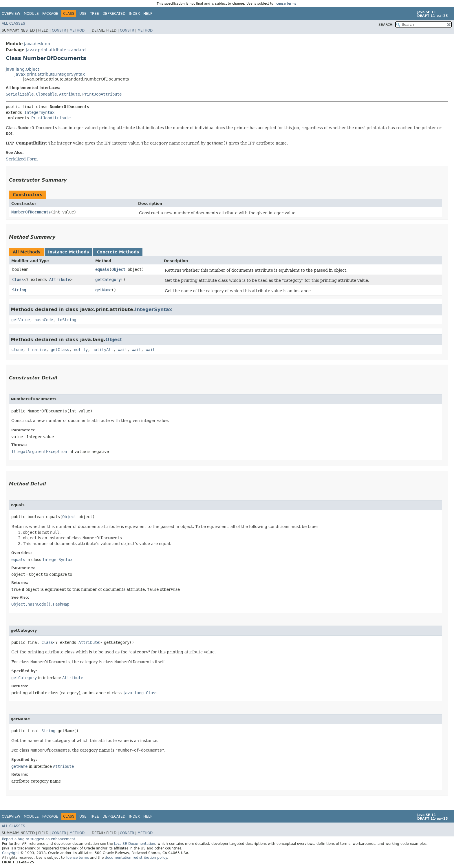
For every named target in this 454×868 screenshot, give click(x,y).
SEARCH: (386, 25)
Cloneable (46, 94)
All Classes (13, 23)
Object (118, 269)
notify (81, 350)
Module (31, 14)
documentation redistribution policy (136, 858)
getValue (21, 320)
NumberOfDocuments (31, 212)
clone (17, 350)
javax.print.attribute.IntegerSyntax (50, 74)
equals (102, 269)
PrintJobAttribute (102, 94)
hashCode (44, 320)
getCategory (108, 279)
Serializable (20, 94)
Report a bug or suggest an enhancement (39, 839)
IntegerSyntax (39, 112)
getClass (60, 350)
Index (134, 14)
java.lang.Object (22, 69)
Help (148, 14)
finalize (37, 350)
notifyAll (103, 350)
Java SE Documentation (135, 844)
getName (103, 290)
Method (77, 30)
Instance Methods (68, 252)
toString (67, 320)
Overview (11, 14)
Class (18, 279)
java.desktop (37, 44)
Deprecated (114, 14)
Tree (95, 14)
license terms (285, 4)
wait (122, 350)
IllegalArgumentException (39, 452)
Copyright (11, 853)
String (19, 290)
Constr (59, 30)
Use (83, 14)
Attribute (69, 94)
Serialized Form (22, 159)
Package (50, 14)
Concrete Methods (118, 252)
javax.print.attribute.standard (56, 50)
